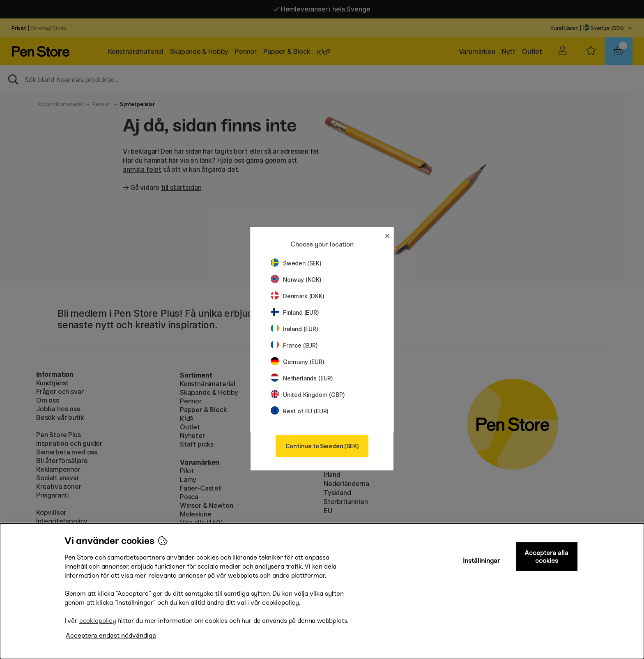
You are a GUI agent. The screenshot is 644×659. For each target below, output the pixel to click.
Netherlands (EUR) (302, 378)
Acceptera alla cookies (546, 557)
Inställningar (482, 561)
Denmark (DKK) (298, 296)
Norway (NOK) (296, 280)
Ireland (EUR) (294, 329)
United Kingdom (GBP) (308, 395)
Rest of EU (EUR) (300, 411)
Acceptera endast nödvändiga (111, 635)
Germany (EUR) (298, 362)
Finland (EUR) (295, 312)
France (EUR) (294, 345)
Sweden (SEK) (296, 263)
